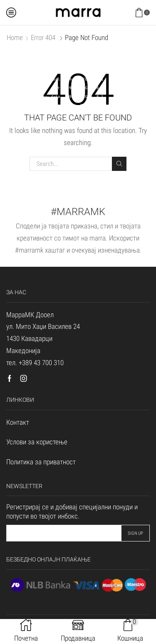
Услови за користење (37, 442)
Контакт (18, 422)
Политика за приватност (41, 462)
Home (15, 38)
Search (119, 164)
